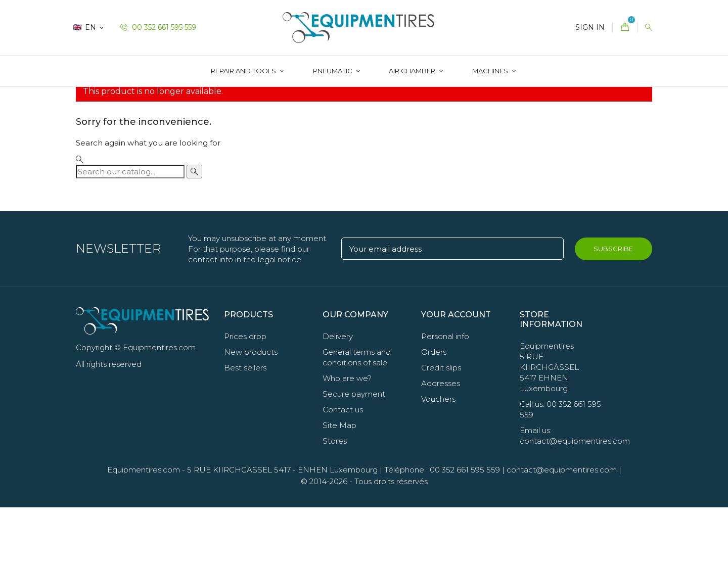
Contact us (343, 471)
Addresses (441, 445)
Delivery (338, 398)
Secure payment (354, 456)
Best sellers (245, 429)
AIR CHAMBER (413, 71)
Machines (491, 71)
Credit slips (441, 429)
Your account (456, 376)
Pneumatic (333, 71)
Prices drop (245, 398)
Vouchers (438, 461)
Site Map (339, 487)
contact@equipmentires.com (562, 531)
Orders (434, 414)
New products (251, 414)
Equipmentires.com (144, 531)
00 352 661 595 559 (158, 27)
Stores (335, 503)
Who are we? (347, 440)
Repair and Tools (244, 71)
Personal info (445, 398)
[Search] (130, 233)
